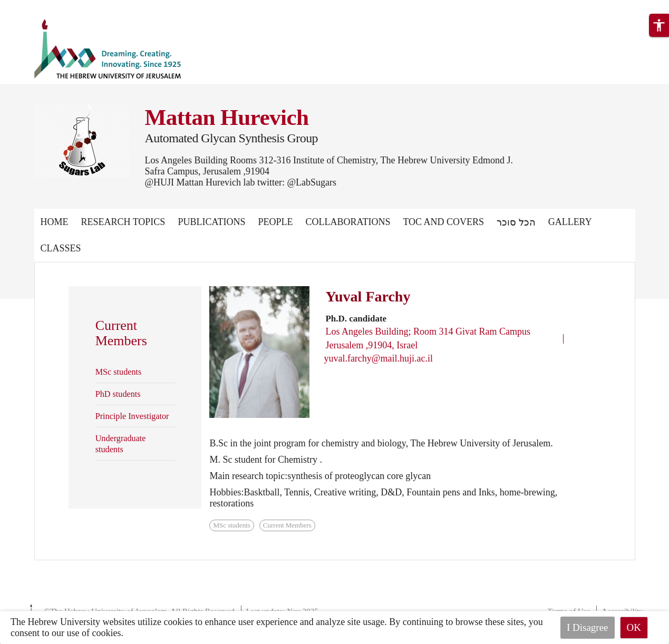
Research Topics (123, 222)
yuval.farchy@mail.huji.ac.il (378, 358)
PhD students (118, 394)
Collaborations (348, 222)
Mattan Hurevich (227, 117)
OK (634, 627)
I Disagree (588, 627)
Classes (61, 248)
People (275, 222)
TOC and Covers (443, 222)
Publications (211, 222)
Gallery (570, 222)
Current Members (287, 525)
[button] (659, 25)
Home (55, 222)
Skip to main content (39, 6)
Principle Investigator (132, 416)
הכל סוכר (516, 222)
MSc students (119, 372)
